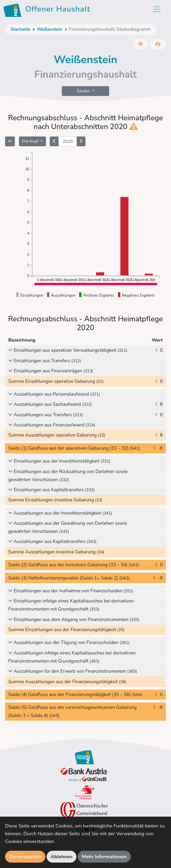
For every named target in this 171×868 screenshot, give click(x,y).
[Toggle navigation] (157, 9)
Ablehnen (62, 857)
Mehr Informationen (104, 857)
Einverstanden (25, 857)
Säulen (84, 91)
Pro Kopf (31, 141)
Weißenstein (50, 29)
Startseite (20, 29)
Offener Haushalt (48, 10)
